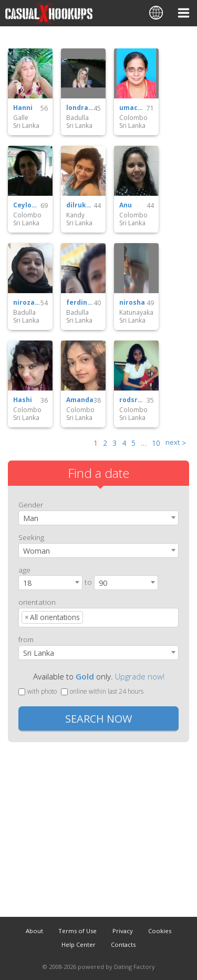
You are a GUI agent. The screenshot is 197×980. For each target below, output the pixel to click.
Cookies (160, 931)
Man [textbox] (31, 518)
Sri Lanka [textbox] (39, 653)
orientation (37, 602)
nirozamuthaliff (27, 303)
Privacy (123, 931)
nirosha (132, 303)
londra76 (80, 108)
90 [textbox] (103, 583)
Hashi (23, 400)
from (26, 639)
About (34, 931)
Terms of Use (77, 931)
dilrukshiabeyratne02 (80, 205)
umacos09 (133, 108)
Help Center (79, 944)
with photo (38, 691)
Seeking (31, 537)
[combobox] (98, 518)
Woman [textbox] (37, 551)
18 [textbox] (27, 583)
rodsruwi (133, 400)
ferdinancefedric (80, 303)
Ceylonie (27, 205)
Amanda (80, 400)
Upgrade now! (140, 676)
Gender (31, 504)
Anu (126, 205)
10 (156, 443)
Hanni (23, 108)
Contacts (123, 944)
